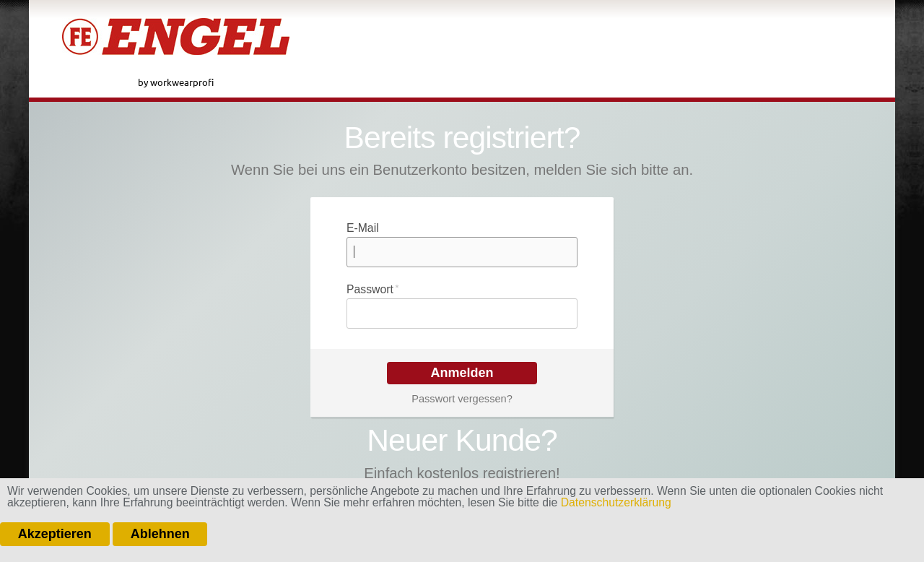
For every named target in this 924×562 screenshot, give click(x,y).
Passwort (373, 288)
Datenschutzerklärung (616, 502)
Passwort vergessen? (462, 399)
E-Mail (363, 228)
